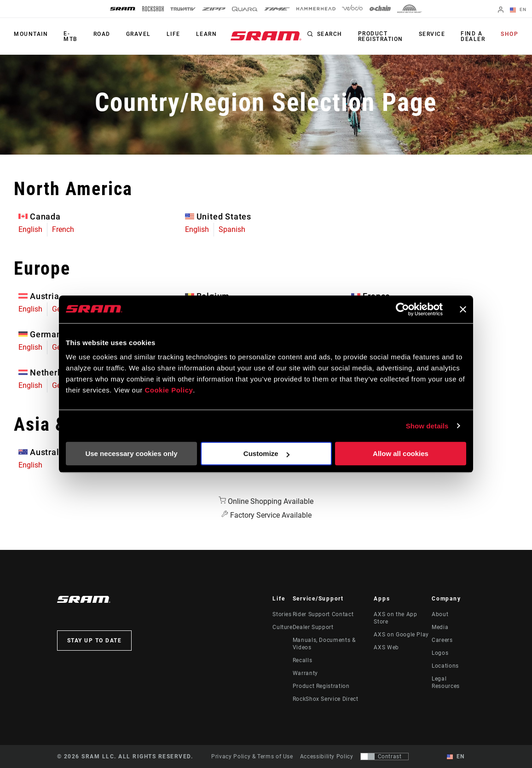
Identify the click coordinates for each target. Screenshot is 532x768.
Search (330, 34)
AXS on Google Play (401, 635)
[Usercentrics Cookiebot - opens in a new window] (402, 309)
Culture (282, 627)
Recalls (302, 660)
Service (432, 34)
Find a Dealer (473, 36)
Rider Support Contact (323, 614)
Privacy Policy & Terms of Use (252, 756)
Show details (427, 426)
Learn (207, 34)
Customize (266, 453)
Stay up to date (95, 641)
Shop (509, 34)
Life (173, 34)
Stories (282, 614)
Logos (440, 653)
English (30, 229)
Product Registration (381, 36)
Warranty (305, 673)
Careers (442, 640)
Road (102, 34)
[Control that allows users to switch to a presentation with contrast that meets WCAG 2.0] (385, 756)
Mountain (31, 34)
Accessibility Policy (327, 756)
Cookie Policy (169, 390)
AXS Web (386, 647)
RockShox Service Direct (326, 699)
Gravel (139, 34)
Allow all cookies (401, 453)
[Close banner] (463, 309)
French (63, 229)
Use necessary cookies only (131, 453)
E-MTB (71, 36)
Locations (445, 666)
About (440, 614)
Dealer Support (313, 627)
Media (440, 627)
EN (518, 10)
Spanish (232, 229)
